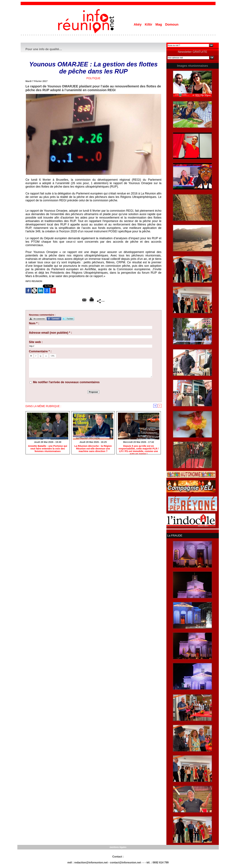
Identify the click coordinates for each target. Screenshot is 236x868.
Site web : (36, 342)
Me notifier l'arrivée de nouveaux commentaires (66, 382)
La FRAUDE (175, 535)
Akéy (138, 24)
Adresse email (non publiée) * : (51, 333)
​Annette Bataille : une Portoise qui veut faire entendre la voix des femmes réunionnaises (48, 449)
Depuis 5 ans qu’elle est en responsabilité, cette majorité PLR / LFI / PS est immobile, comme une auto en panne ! (138, 449)
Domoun (172, 24)
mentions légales (118, 847)
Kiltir (149, 24)
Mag (159, 24)
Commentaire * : (40, 351)
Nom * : (34, 323)
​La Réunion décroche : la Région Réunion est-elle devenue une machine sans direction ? (93, 449)
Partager (101, 301)
